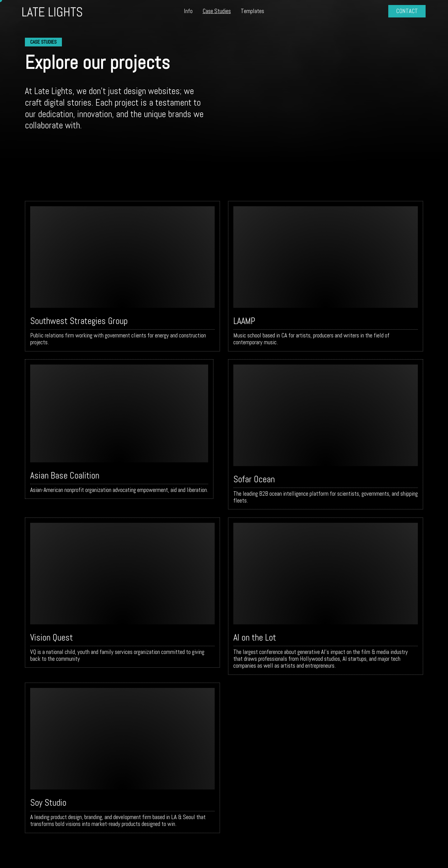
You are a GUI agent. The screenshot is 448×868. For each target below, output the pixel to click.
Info (188, 11)
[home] (65, 11)
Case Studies (217, 11)
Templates (252, 11)
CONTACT (407, 11)
